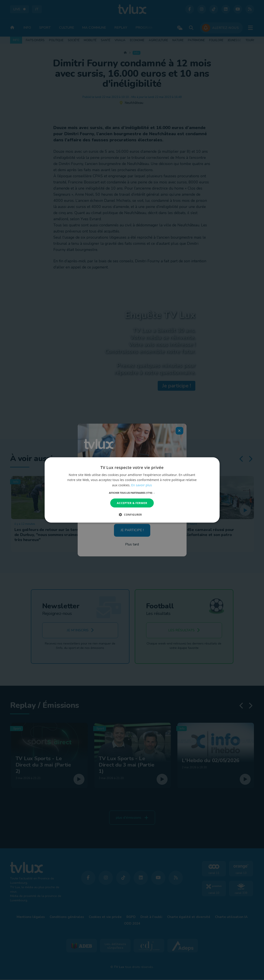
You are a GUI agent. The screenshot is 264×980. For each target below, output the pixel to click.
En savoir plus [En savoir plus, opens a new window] (142, 485)
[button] (132, 493)
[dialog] (132, 490)
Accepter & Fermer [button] (132, 503)
